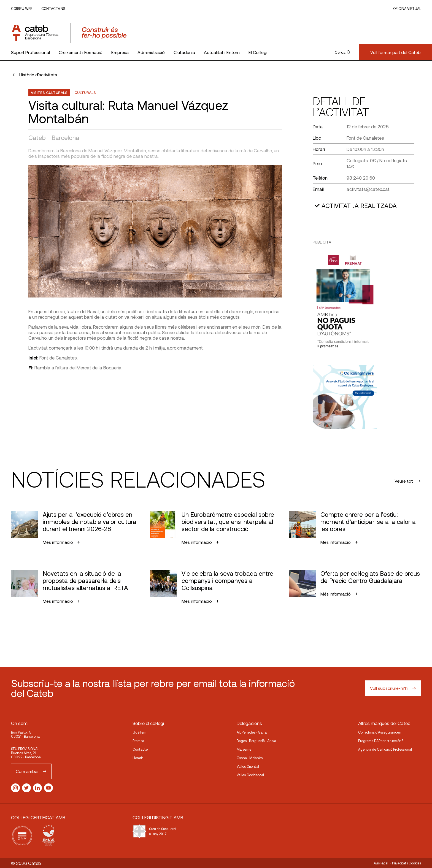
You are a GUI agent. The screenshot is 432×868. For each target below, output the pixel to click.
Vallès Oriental (248, 766)
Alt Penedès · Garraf (252, 732)
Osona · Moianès (250, 758)
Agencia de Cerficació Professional (385, 749)
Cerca (342, 52)
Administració (151, 52)
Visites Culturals (49, 92)
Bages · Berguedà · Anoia (256, 741)
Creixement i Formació (81, 52)
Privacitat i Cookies (407, 863)
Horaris (138, 758)
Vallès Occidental (250, 775)
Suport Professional (30, 52)
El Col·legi (258, 52)
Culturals (85, 92)
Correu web (22, 9)
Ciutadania (184, 52)
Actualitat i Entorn (222, 52)
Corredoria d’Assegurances (379, 732)
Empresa (120, 52)
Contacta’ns (53, 9)
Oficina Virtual (407, 9)
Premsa (138, 741)
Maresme (244, 749)
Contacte (140, 749)
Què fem (139, 732)
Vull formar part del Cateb (395, 52)
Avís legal (381, 863)
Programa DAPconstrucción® (381, 741)
